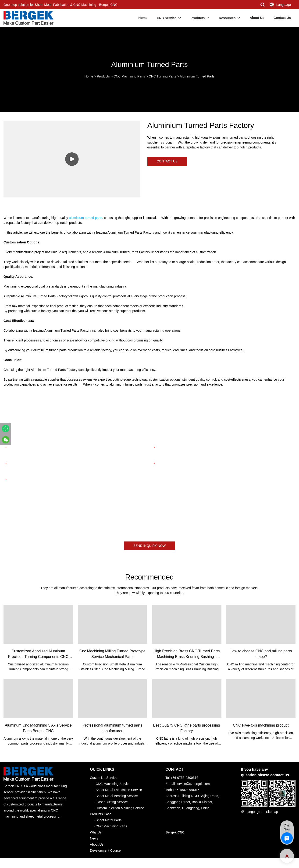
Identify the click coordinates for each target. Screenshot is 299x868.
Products (198, 18)
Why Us (96, 832)
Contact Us (282, 18)
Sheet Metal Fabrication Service (119, 790)
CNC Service (167, 18)
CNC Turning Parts (162, 76)
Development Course (105, 850)
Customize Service (104, 778)
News (94, 838)
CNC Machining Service (113, 784)
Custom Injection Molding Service (120, 808)
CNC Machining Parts (129, 76)
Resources (227, 18)
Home (143, 18)
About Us (257, 18)
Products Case (101, 814)
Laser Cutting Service (112, 802)
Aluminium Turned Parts (197, 76)
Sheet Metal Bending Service (117, 796)
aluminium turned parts (85, 218)
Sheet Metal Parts (109, 820)
